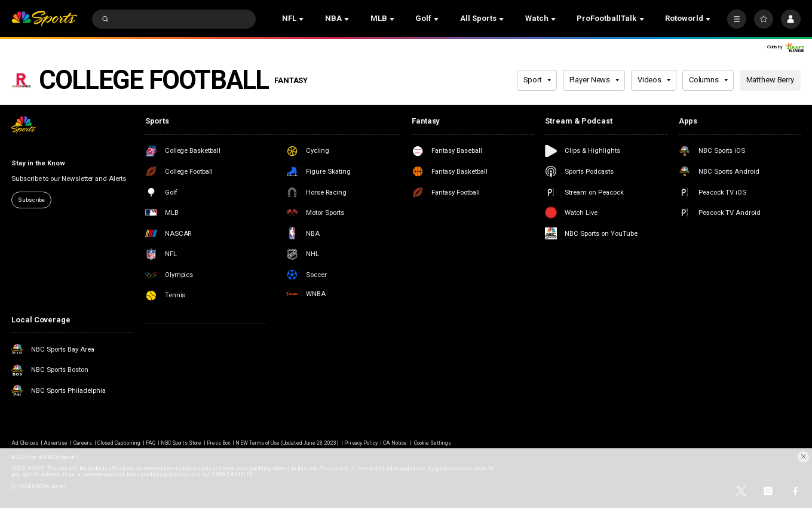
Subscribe (31, 200)
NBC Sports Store (181, 443)
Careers (83, 443)
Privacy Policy (361, 443)
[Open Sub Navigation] (302, 19)
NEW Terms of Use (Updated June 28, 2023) (287, 443)
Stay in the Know (38, 163)
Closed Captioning (119, 443)
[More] (737, 19)
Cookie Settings (433, 443)
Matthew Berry (770, 80)
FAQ (151, 443)
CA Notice (395, 443)
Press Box (218, 443)
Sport (537, 80)
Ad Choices (24, 443)
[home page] (44, 19)
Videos (654, 80)
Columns (709, 80)
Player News (595, 80)
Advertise (56, 443)
